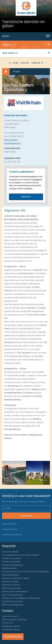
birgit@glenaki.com (12, 143)
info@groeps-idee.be (11, 626)
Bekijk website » (11, 140)
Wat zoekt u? (10, 53)
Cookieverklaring (9, 524)
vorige (13, 63)
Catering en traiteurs (11, 585)
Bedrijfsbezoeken (10, 568)
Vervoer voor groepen (12, 558)
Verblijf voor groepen (11, 562)
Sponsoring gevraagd (11, 588)
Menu (6, 36)
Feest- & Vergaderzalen (12, 595)
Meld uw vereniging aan (13, 605)
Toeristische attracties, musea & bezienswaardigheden (26, 572)
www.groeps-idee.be (11, 630)
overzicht (25, 63)
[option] (14, 473)
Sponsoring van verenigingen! (15, 592)
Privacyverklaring (9, 529)
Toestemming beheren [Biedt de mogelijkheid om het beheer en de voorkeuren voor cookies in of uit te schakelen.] (12, 535)
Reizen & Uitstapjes (10, 582)
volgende (38, 63)
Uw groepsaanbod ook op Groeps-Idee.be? (21, 555)
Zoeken (6, 45)
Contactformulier (13, 637)
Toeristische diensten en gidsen (16, 578)
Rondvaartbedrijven (10, 575)
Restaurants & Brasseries (13, 565)
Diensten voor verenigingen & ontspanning (21, 598)
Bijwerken (26, 197)
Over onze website (10, 552)
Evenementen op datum (13, 601)
